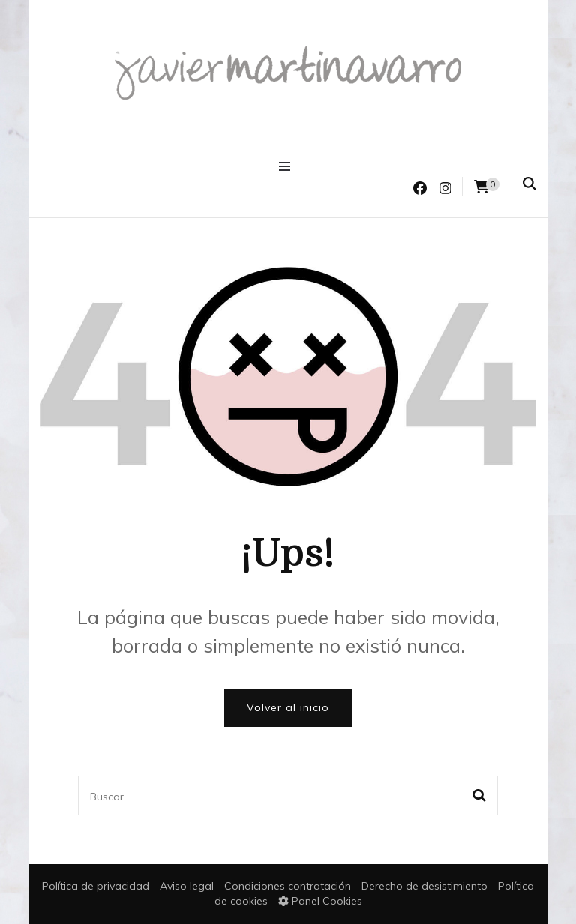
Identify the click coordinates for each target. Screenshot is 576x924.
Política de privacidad (96, 886)
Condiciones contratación (289, 886)
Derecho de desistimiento (426, 886)
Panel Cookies (320, 901)
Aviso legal (188, 886)
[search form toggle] (529, 184)
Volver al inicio (288, 707)
